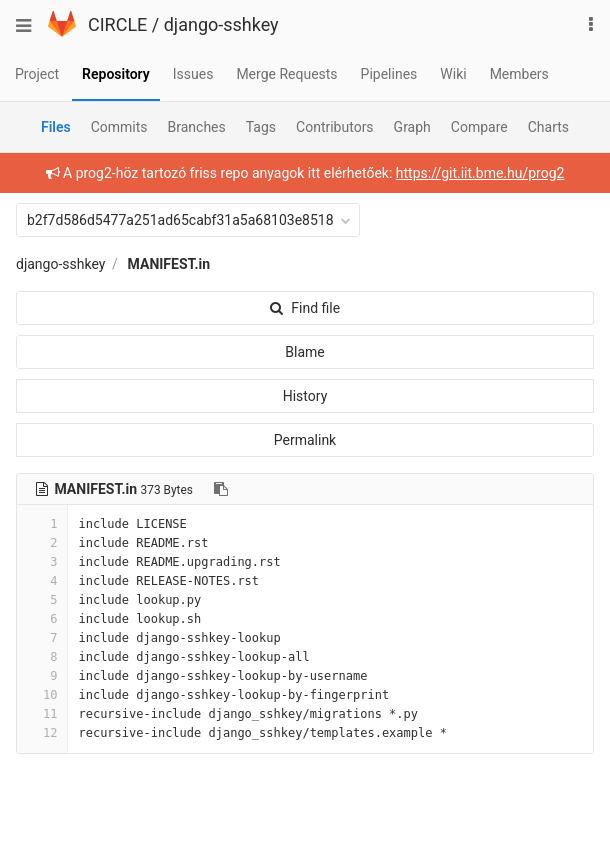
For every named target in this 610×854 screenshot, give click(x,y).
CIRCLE (117, 24)
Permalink (305, 440)
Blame (304, 352)
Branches (197, 127)
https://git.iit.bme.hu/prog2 (480, 173)
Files (56, 127)
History (305, 396)
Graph (412, 127)
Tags (261, 127)
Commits (119, 127)
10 (42, 695)
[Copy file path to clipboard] (221, 489)
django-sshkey (221, 24)
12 (42, 733)
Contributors (335, 127)
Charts (548, 127)
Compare (479, 127)
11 (42, 714)
